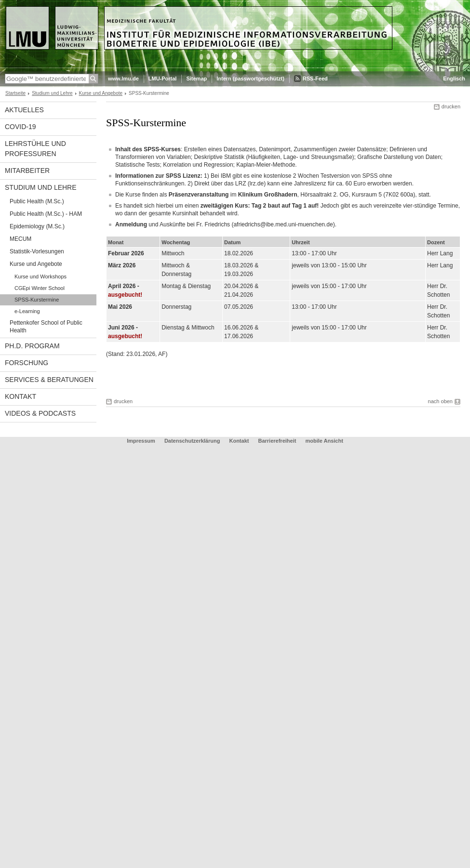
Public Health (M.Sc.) (37, 201)
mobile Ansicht (324, 441)
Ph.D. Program (32, 346)
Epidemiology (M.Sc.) (37, 226)
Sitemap (196, 79)
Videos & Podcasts (40, 413)
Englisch (454, 79)
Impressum (141, 441)
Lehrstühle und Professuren (35, 149)
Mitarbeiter (27, 171)
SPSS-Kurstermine (37, 300)
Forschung (27, 363)
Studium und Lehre (52, 93)
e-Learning (27, 311)
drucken (451, 106)
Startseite (15, 93)
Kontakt (20, 396)
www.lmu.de (123, 79)
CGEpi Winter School (40, 288)
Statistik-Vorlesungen (37, 251)
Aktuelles (24, 110)
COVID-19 (20, 127)
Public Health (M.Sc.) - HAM (46, 214)
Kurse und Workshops (40, 276)
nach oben (440, 401)
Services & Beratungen (49, 380)
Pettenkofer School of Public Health (46, 327)
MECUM (20, 239)
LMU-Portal (163, 79)
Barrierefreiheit (278, 441)
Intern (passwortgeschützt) (250, 79)
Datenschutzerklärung (192, 441)
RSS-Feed (315, 79)
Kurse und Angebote (101, 93)
